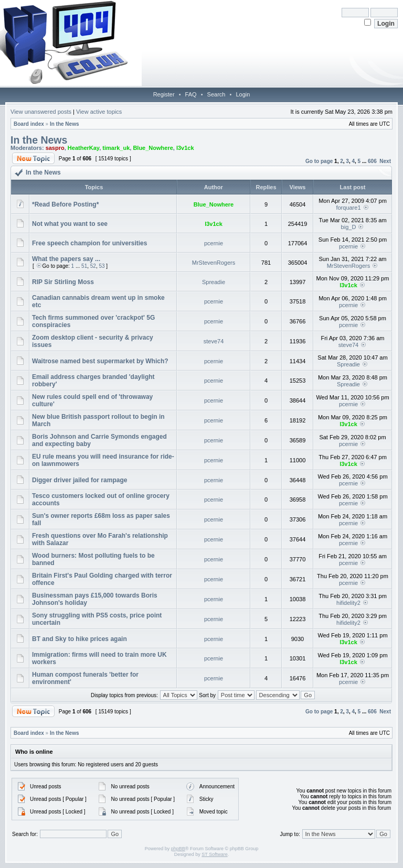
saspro (55, 148)
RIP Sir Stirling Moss (63, 282)
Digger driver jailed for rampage (79, 480)
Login (243, 94)
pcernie (214, 243)
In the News (65, 124)
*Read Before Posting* (65, 204)
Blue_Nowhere (153, 148)
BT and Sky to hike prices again (79, 639)
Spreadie (214, 282)
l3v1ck (185, 148)
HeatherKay (83, 148)
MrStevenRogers (214, 263)
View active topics (99, 112)
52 (93, 266)
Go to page (319, 161)
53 (102, 266)
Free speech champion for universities (89, 243)
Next (385, 161)
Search (216, 94)
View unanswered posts (41, 112)
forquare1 (348, 208)
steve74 (214, 341)
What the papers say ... (66, 259)
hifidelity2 (348, 603)
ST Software (214, 854)
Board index (29, 124)
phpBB (178, 849)
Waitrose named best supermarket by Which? (100, 361)
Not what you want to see (70, 224)
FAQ (191, 94)
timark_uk (116, 148)
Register (164, 94)
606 (372, 161)
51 (84, 266)
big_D (349, 227)
